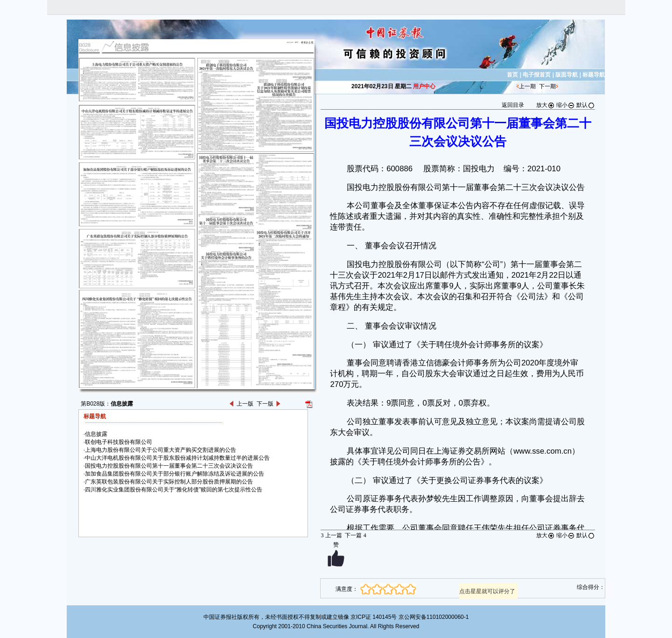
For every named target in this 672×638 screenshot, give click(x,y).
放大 (546, 105)
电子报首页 (537, 75)
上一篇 (331, 535)
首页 (512, 75)
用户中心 (424, 86)
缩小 (566, 105)
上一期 (527, 86)
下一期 (547, 86)
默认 (586, 105)
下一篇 (355, 535)
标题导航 (594, 75)
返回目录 (513, 105)
